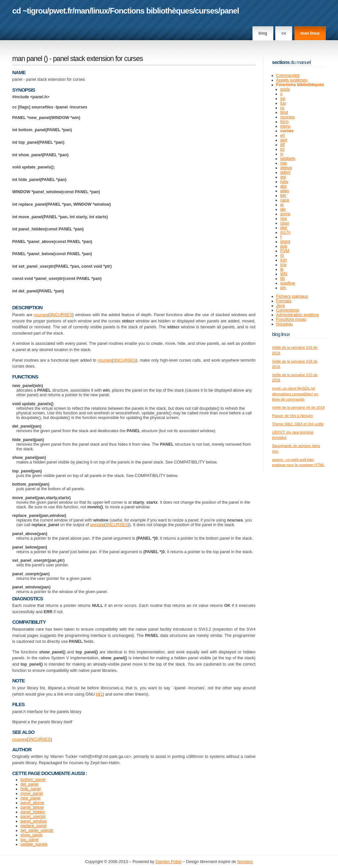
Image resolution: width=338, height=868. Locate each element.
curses (206, 11)
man (82, 11)
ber (283, 195)
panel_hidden (33, 812)
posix (285, 89)
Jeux (281, 306)
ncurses (41, 315)
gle (283, 209)
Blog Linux (281, 334)
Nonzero (245, 862)
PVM (285, 251)
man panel (27, 59)
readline (288, 283)
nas (284, 163)
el (282, 205)
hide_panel (31, 789)
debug (286, 168)
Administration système (298, 315)
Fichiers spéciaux (292, 296)
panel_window (34, 821)
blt (282, 279)
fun (283, 103)
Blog (263, 33)
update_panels (34, 844)
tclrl (283, 260)
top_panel (30, 840)
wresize (97, 525)
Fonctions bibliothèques (152, 11)
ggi (283, 177)
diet (284, 228)
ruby (284, 182)
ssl (283, 99)
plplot (285, 242)
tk (282, 269)
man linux (310, 33)
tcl (282, 149)
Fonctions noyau (291, 319)
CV (284, 33)
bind (284, 112)
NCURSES (62, 315)
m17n (285, 232)
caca (285, 200)
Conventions (288, 310)
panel (230, 11)
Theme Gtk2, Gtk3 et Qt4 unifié (298, 424)
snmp (285, 214)
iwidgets (288, 159)
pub (284, 246)
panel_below (32, 807)
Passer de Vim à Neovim (292, 416)
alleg (285, 191)
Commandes (288, 75)
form (284, 122)
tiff (282, 145)
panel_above (32, 803)
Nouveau (285, 324)
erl (283, 135)
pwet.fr (61, 11)
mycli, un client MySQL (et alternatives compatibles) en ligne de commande (295, 394)
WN (284, 274)
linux (100, 11)
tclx (283, 265)
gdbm (285, 172)
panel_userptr (33, 817)
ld (97, 694)
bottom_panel (33, 780)
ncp (284, 219)
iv (282, 154)
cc (282, 108)
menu (285, 126)
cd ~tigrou (30, 11)
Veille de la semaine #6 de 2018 (298, 407)
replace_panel (34, 826)
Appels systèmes (292, 80)
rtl (282, 255)
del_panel (29, 784)
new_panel (31, 798)
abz (284, 186)
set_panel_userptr (37, 830)
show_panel (32, 835)
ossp (285, 223)
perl (284, 140)
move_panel (32, 793)
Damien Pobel (169, 862)
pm (283, 288)
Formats (284, 301)
